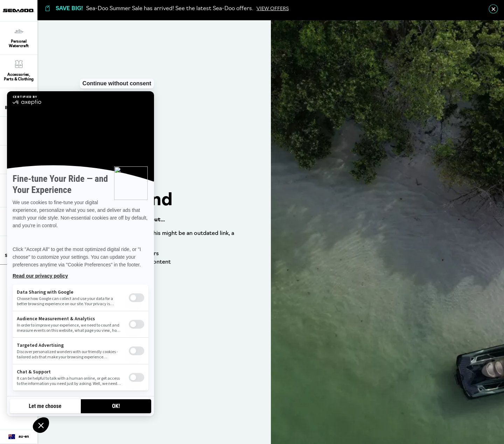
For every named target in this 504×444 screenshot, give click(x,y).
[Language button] (19, 437)
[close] (493, 9)
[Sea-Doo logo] (19, 11)
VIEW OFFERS (273, 9)
